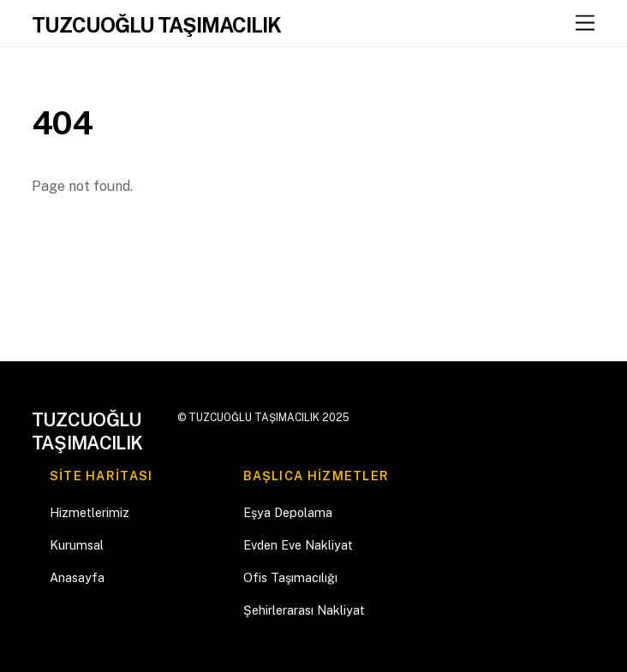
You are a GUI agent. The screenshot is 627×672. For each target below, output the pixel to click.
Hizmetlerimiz (90, 512)
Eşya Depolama (288, 512)
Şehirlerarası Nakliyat (304, 610)
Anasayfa (77, 577)
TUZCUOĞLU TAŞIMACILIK (254, 417)
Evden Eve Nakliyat (298, 545)
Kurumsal (77, 545)
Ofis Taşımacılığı (290, 577)
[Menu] (585, 24)
